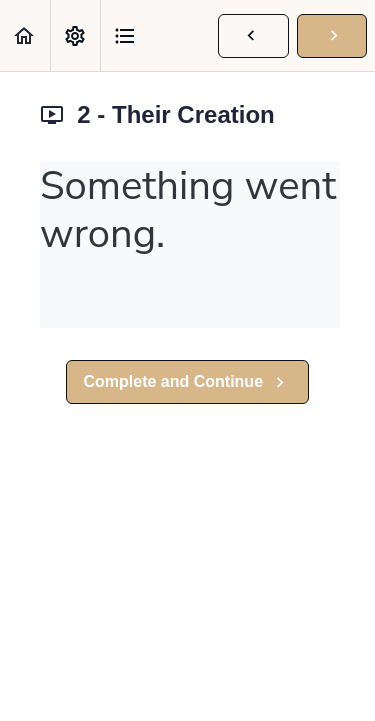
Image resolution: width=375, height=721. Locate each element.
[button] (25, 35)
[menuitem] (75, 35)
